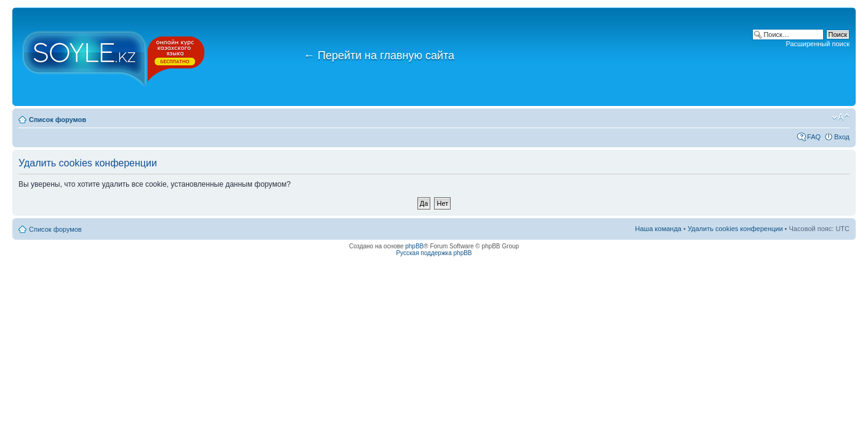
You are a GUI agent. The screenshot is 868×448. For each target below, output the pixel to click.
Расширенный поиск (818, 44)
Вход (842, 137)
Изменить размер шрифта (841, 117)
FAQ (814, 137)
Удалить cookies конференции (735, 229)
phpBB (414, 246)
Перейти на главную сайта (379, 55)
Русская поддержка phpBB (434, 253)
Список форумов (58, 120)
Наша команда (658, 229)
